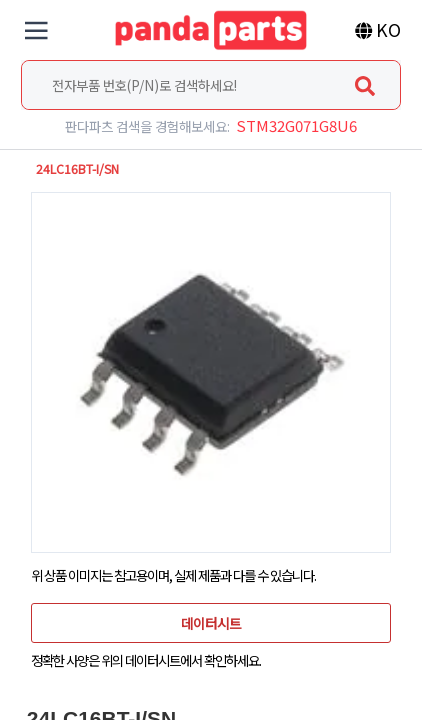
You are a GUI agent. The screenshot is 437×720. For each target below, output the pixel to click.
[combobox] (211, 85)
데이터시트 (211, 623)
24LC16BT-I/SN (77, 169)
